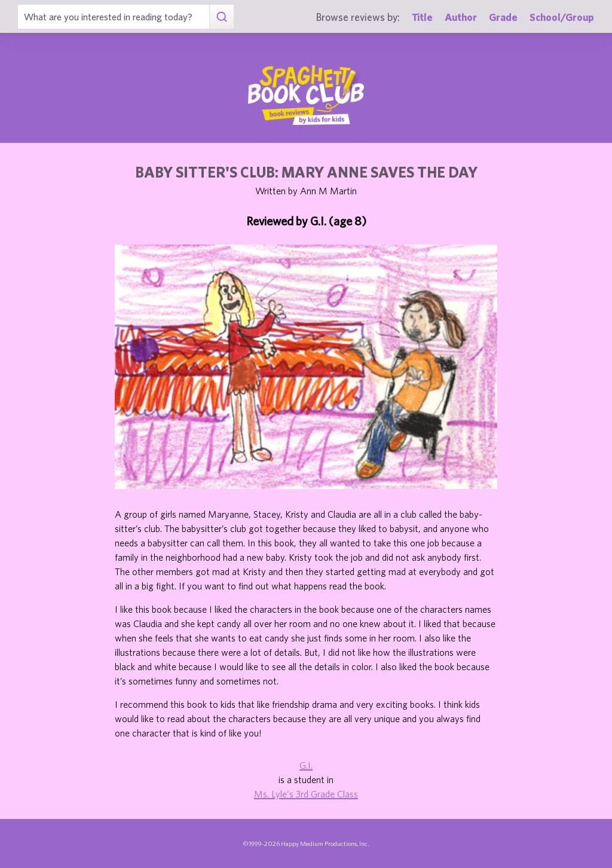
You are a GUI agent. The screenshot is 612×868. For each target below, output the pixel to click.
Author (461, 17)
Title (422, 17)
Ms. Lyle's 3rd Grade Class (306, 794)
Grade (503, 17)
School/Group (562, 17)
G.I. (306, 765)
